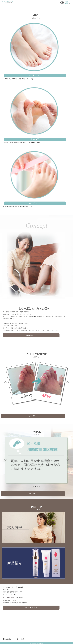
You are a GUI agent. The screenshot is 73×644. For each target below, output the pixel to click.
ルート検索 (25, 635)
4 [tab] (36, 409)
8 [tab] (44, 409)
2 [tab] (31, 409)
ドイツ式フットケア (35, 75)
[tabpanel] (37, 382)
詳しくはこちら (32, 604)
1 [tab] (29, 409)
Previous (6, 382)
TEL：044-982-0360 (17, 598)
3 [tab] (33, 409)
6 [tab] (40, 409)
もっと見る (33, 416)
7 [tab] (42, 409)
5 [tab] (38, 409)
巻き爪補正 (35, 139)
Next (67, 382)
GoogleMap (17, 635)
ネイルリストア (35, 203)
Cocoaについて (32, 330)
